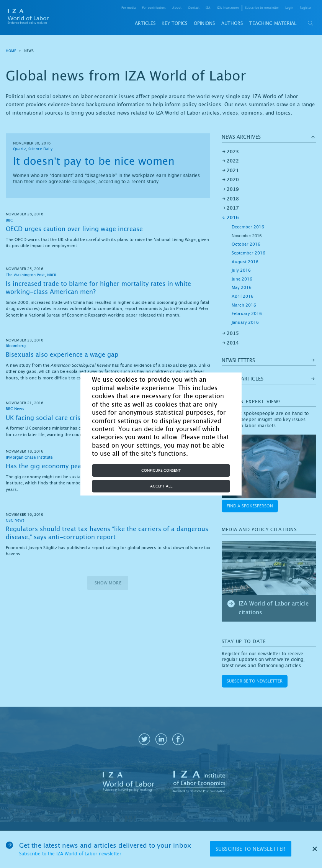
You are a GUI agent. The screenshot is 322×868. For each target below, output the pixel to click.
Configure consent (161, 470)
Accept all (161, 486)
